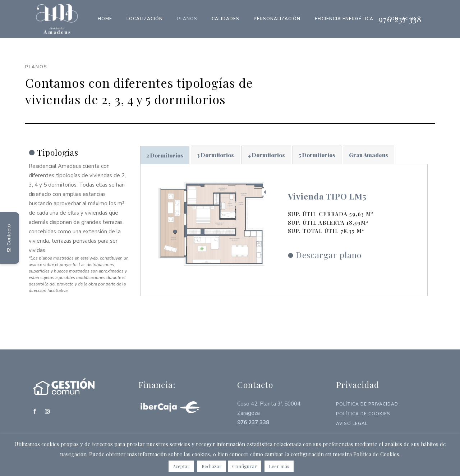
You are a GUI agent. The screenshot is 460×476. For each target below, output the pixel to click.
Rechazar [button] (212, 466)
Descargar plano (329, 255)
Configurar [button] (245, 466)
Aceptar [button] (181, 466)
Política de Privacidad (367, 404)
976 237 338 (400, 19)
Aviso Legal (352, 424)
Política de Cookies (363, 414)
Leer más (279, 466)
